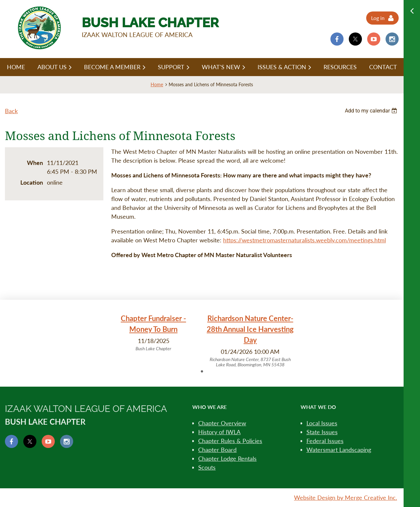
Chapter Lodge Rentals (227, 458)
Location (32, 182)
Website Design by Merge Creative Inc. (346, 497)
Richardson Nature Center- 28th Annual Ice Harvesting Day (250, 329)
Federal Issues (325, 441)
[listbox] (372, 111)
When (35, 163)
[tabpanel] (153, 333)
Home (157, 84)
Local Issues (322, 423)
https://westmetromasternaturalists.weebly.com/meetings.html (304, 240)
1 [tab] (202, 371)
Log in (378, 18)
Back (11, 111)
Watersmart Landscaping (339, 450)
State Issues (322, 432)
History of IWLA (219, 432)
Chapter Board (217, 450)
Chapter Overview (222, 423)
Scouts (207, 467)
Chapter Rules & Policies (230, 441)
